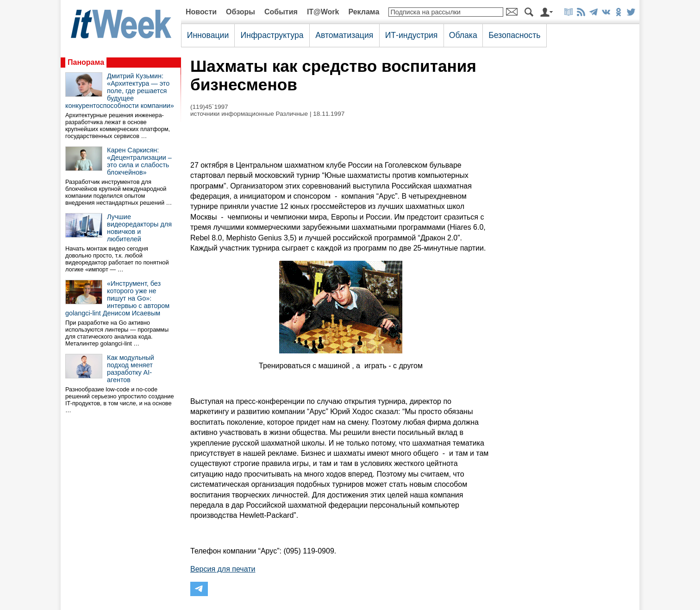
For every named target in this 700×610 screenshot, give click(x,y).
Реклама (364, 12)
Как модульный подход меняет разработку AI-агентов (131, 369)
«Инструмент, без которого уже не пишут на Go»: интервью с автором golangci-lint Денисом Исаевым (117, 298)
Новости (201, 12)
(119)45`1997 (209, 107)
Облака (463, 35)
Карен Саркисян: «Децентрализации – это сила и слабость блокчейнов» (139, 161)
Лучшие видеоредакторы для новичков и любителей (139, 228)
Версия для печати (223, 569)
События (281, 12)
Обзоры (241, 12)
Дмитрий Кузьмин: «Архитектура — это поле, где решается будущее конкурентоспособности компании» (120, 91)
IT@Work (323, 12)
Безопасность (514, 35)
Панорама (86, 62)
